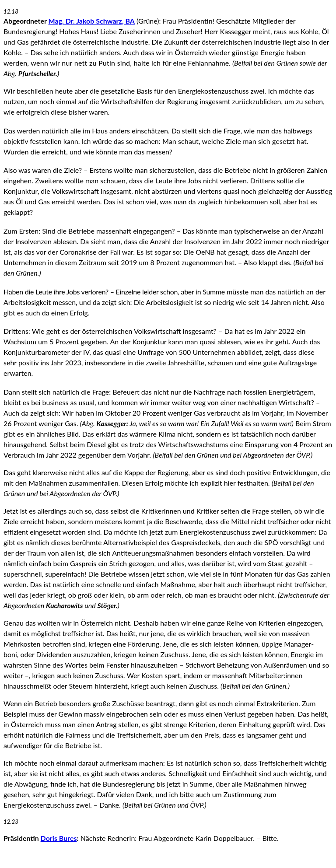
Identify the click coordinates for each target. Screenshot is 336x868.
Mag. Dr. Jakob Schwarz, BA (92, 21)
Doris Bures (59, 838)
